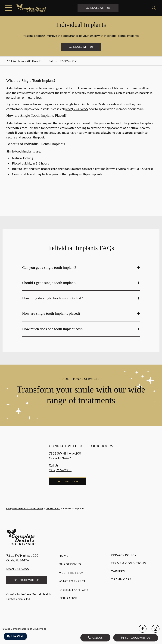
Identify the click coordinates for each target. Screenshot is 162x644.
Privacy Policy (124, 555)
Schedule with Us (98, 8)
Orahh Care (121, 579)
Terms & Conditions (128, 563)
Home (64, 556)
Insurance (68, 598)
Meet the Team (71, 573)
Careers (118, 571)
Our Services (70, 564)
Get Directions (68, 481)
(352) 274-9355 (69, 61)
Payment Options (74, 590)
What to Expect (72, 581)
